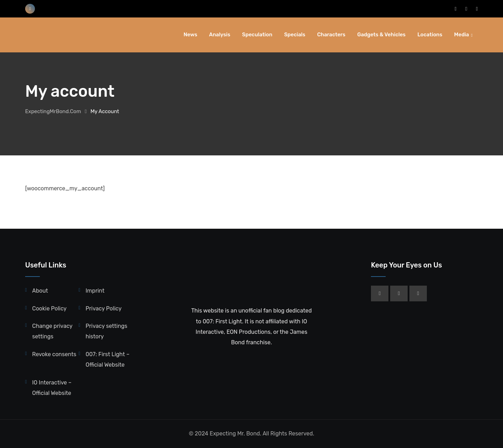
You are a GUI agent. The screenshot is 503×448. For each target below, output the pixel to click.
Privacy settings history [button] (106, 331)
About (40, 291)
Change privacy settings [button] (52, 331)
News (191, 35)
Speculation (257, 35)
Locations (430, 35)
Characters (331, 35)
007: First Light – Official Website (108, 359)
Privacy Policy (104, 309)
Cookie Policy (49, 309)
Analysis (220, 35)
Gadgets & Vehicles (381, 35)
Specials (295, 35)
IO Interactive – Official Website (52, 388)
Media (462, 35)
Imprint (95, 291)
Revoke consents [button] (54, 354)
